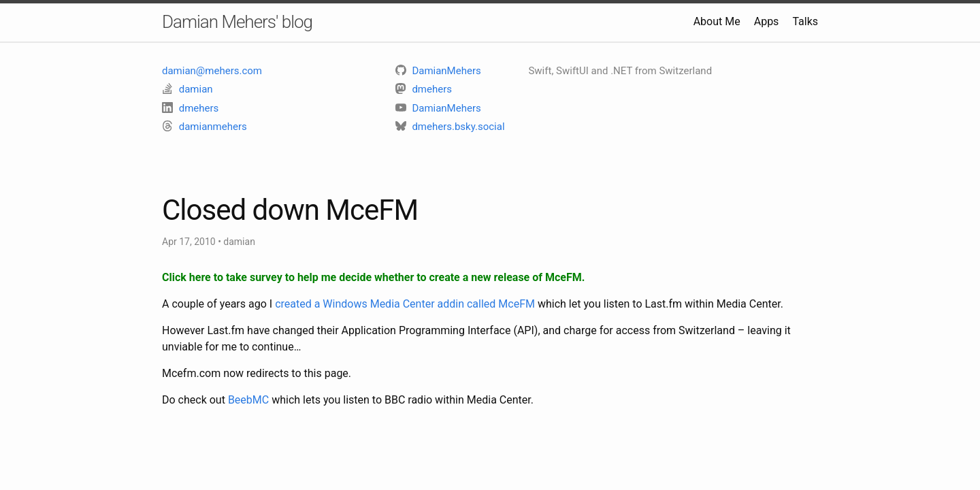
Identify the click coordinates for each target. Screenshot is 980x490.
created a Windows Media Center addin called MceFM (405, 304)
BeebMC (248, 400)
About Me (717, 21)
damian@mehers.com (212, 71)
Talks (805, 21)
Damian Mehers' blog (237, 22)
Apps (767, 21)
